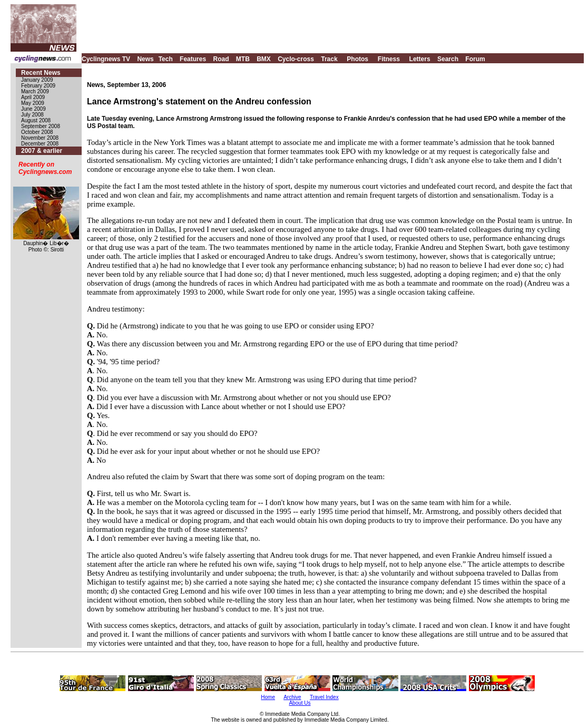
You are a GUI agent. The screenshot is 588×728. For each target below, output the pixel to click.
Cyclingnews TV (106, 59)
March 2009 (35, 91)
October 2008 (37, 132)
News (145, 59)
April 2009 (33, 97)
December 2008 (40, 144)
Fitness (389, 59)
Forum (475, 59)
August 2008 (36, 120)
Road (221, 59)
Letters (420, 59)
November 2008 (40, 138)
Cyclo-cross (296, 59)
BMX (264, 59)
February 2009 (38, 86)
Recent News (41, 73)
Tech (166, 59)
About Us (300, 703)
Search (448, 59)
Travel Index (324, 697)
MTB (243, 59)
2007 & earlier (42, 151)
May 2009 (33, 103)
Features (193, 59)
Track (329, 59)
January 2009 (37, 80)
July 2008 (32, 115)
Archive (292, 697)
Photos (357, 59)
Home (268, 697)
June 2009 (33, 109)
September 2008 (41, 126)
